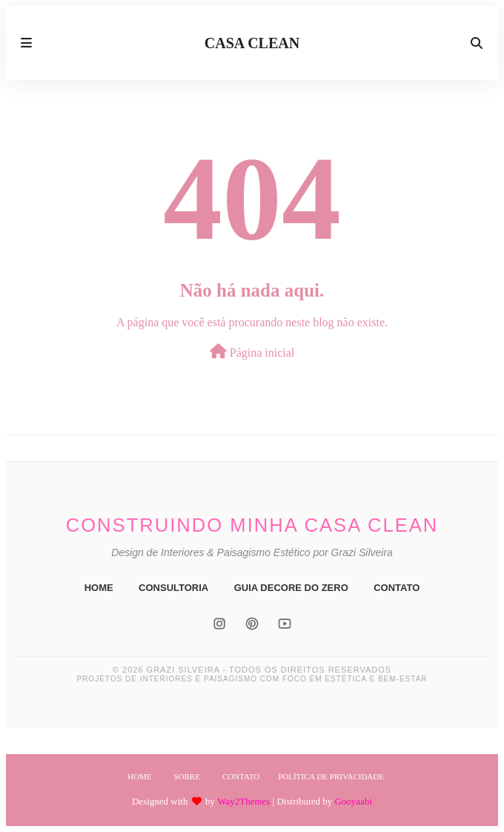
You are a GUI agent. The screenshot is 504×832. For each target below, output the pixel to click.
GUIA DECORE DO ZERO (291, 588)
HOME (99, 588)
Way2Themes (243, 801)
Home (139, 776)
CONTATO (397, 588)
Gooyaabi (353, 801)
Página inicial (252, 351)
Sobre (186, 776)
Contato (241, 776)
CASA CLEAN (252, 43)
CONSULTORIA (173, 588)
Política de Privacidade (331, 776)
